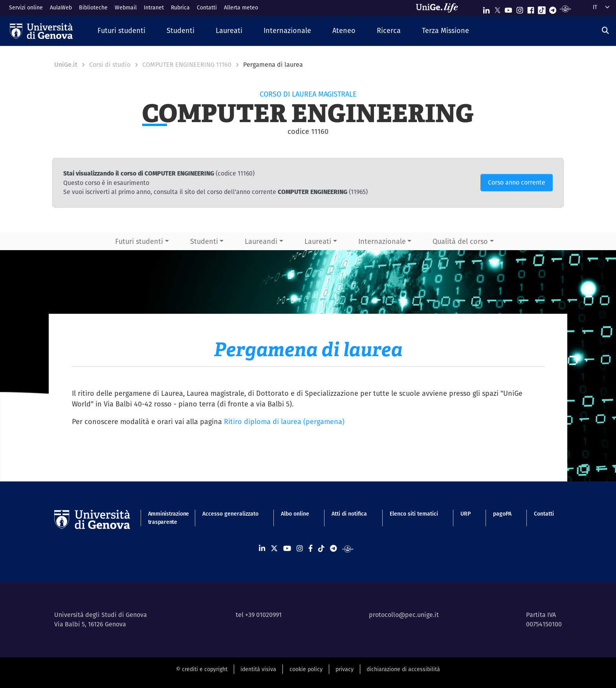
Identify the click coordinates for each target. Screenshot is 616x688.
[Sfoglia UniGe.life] (440, 8)
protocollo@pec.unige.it (404, 615)
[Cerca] (605, 30)
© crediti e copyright (202, 669)
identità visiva (258, 669)
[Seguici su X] (497, 8)
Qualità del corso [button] (460, 241)
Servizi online (26, 7)
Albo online (295, 514)
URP (466, 514)
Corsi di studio (110, 65)
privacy (345, 669)
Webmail (126, 7)
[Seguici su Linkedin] (486, 8)
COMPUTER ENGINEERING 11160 (187, 65)
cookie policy (306, 669)
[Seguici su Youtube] (508, 8)
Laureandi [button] (261, 241)
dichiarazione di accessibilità (403, 669)
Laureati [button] (318, 241)
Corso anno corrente (517, 182)
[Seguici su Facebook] (531, 8)
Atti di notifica (349, 514)
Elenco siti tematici (414, 514)
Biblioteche (93, 7)
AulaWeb (61, 7)
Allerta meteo (241, 7)
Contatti (207, 7)
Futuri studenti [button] (139, 241)
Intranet (154, 7)
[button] (121, 31)
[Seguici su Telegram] (553, 8)
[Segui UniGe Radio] (566, 8)
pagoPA (502, 514)
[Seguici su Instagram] (520, 8)
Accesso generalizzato (230, 514)
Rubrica (180, 7)
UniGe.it (66, 65)
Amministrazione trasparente (164, 518)
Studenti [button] (204, 241)
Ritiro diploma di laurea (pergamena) (284, 422)
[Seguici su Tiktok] (542, 8)
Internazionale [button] (382, 241)
